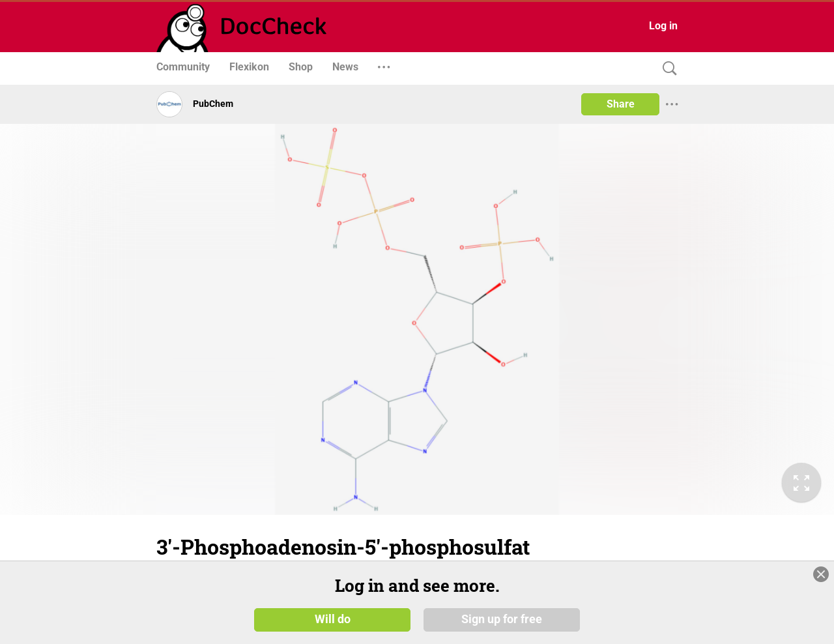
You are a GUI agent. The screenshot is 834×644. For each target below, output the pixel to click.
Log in (663, 26)
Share (621, 104)
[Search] (667, 69)
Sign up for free (502, 619)
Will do (333, 619)
